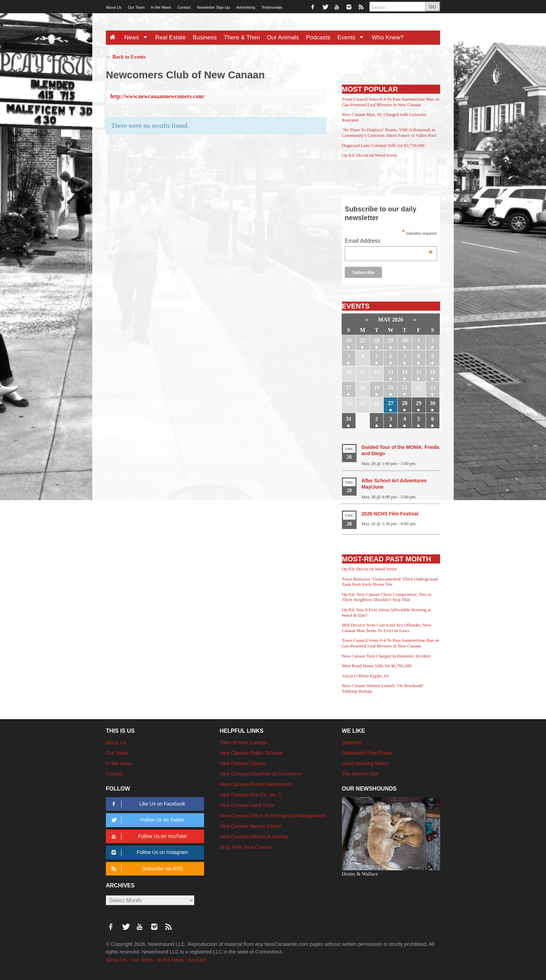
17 (349, 387)
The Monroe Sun (361, 774)
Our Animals (283, 37)
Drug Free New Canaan (246, 847)
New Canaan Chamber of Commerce (261, 774)
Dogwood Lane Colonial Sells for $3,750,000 (383, 145)
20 (391, 387)
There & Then (242, 37)
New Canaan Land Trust (247, 805)
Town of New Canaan (244, 742)
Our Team (136, 7)
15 (419, 372)
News (138, 37)
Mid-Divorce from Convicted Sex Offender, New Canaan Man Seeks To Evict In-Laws (387, 628)
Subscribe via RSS (146, 869)
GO (432, 7)
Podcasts (318, 37)
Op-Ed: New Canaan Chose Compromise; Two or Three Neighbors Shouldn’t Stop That (387, 597)
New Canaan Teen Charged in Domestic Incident (386, 656)
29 (391, 340)
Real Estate (171, 37)
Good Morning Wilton (365, 763)
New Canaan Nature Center (251, 826)
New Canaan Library (243, 763)
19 (377, 387)
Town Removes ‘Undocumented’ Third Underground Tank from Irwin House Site (390, 582)
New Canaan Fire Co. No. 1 (251, 795)
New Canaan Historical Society (254, 837)
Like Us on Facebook (147, 804)
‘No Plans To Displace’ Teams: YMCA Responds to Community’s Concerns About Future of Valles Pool (389, 133)
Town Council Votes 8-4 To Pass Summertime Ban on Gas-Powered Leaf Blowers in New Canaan (391, 102)
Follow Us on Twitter (147, 820)
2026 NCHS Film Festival (390, 514)
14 (405, 372)
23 (432, 387)
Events (353, 37)
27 (362, 340)
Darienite (352, 742)
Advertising (245, 7)
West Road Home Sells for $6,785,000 (377, 666)
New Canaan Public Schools (251, 753)
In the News (161, 7)
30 (405, 340)
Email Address (389, 242)
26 (349, 340)
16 (432, 372)
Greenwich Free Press (367, 753)
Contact (184, 7)
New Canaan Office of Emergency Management (273, 816)
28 (377, 340)
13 (391, 372)
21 (405, 387)
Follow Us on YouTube (148, 836)
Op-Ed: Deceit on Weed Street (369, 155)
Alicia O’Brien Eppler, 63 (365, 676)
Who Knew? (388, 37)
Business (205, 37)
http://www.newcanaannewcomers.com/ (157, 96)
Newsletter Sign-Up (213, 7)
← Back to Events (126, 57)
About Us (114, 7)
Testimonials (272, 7)
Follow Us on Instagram (149, 852)
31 (349, 419)
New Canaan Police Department (256, 784)
